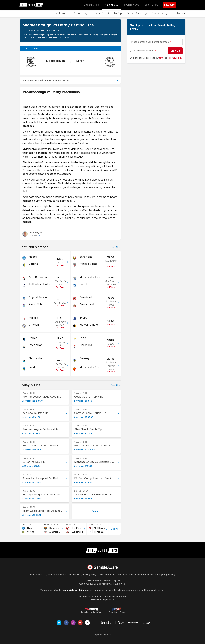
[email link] (87, 623)
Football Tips (91, 5)
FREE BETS (169, 5)
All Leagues (62, 13)
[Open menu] (181, 5)
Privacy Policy (146, 623)
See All (115, 247)
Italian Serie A (102, 13)
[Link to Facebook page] (66, 623)
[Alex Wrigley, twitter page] (32, 234)
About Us (121, 623)
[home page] (31, 5)
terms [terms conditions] (162, 58)
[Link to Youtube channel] (80, 623)
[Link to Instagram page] (73, 623)
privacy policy (176, 58)
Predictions (111, 5)
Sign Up (175, 51)
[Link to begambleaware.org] (102, 567)
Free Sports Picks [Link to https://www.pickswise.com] (117, 611)
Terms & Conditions (105, 623)
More (180, 13)
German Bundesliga (137, 13)
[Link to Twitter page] (59, 623)
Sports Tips (151, 5)
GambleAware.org (38, 574)
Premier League (82, 13)
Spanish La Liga (160, 13)
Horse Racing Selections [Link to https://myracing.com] (91, 609)
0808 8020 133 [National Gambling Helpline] (86, 584)
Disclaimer (132, 623)
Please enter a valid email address (150, 42)
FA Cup (118, 13)
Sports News (132, 5)
